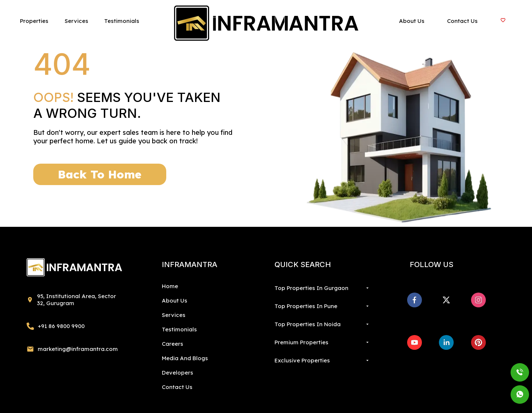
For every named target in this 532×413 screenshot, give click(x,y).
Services (174, 315)
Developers (178, 373)
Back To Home (100, 174)
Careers (173, 344)
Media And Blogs (185, 358)
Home (170, 286)
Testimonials (179, 329)
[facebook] (415, 300)
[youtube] (415, 342)
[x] (446, 300)
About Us (175, 301)
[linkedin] (446, 342)
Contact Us (177, 387)
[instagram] (478, 300)
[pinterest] (478, 342)
